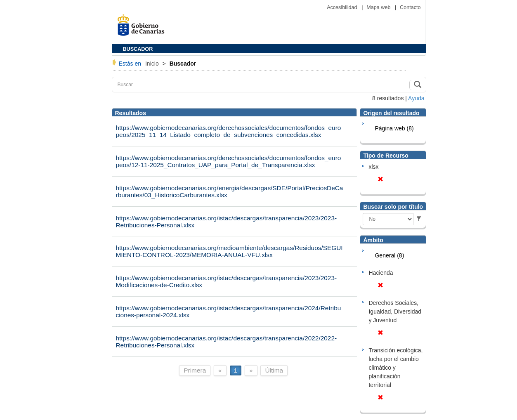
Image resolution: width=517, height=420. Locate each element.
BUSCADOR (138, 49)
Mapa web (379, 7)
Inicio (153, 64)
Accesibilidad (343, 7)
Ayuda (416, 98)
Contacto (410, 7)
